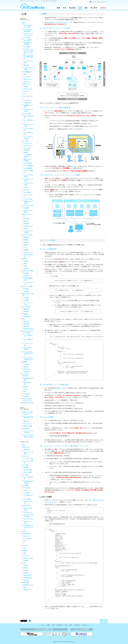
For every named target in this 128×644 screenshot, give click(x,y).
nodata (25, 490)
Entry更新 (26, 289)
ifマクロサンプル (28, 512)
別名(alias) (26, 65)
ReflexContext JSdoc (28, 403)
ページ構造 (25, 465)
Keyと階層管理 (28, 40)
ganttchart (26, 580)
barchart (26, 568)
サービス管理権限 (28, 166)
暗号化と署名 (26, 582)
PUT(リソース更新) (28, 286)
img (25, 548)
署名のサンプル (28, 590)
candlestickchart (28, 577)
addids (25, 266)
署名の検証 (27, 326)
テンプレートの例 (28, 458)
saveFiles (26, 386)
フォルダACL (27, 100)
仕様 (80, 8)
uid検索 (26, 152)
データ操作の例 (27, 307)
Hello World (27, 449)
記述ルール (27, 414)
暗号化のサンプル (28, 585)
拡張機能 (25, 551)
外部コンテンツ (28, 82)
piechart (26, 565)
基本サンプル (26, 447)
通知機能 (25, 362)
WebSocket (27, 369)
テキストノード (28, 424)
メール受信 (27, 394)
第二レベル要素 (28, 472)
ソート (25, 247)
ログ (25, 94)
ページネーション (28, 252)
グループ (26, 91)
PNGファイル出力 (28, 558)
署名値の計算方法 (28, 329)
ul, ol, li (25, 546)
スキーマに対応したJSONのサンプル (28, 354)
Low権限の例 (27, 103)
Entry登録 (26, 273)
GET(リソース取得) (28, 235)
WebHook (26, 367)
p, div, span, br (27, 538)
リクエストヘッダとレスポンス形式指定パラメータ (28, 51)
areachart (26, 573)
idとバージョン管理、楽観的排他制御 (28, 57)
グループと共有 (27, 113)
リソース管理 (26, 38)
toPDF (25, 389)
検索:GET (26, 311)
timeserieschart (28, 575)
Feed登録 (26, 276)
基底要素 (26, 467)
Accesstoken (27, 218)
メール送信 (27, 364)
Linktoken (26, 221)
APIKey (26, 228)
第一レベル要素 (28, 470)
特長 (65, 8)
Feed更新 (26, 291)
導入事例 (94, 8)
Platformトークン (28, 226)
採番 (25, 74)
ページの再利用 (27, 499)
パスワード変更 (28, 199)
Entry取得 (26, 237)
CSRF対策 (26, 208)
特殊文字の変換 (28, 426)
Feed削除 (26, 300)
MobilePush (27, 372)
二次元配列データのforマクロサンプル (28, 527)
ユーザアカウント (28, 146)
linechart (26, 570)
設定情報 (26, 86)
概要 (59, 8)
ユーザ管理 (25, 141)
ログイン (26, 187)
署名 (24, 319)
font (25, 541)
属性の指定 (27, 421)
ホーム (43, 625)
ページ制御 (25, 485)
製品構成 (72, 8)
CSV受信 (26, 396)
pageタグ (25, 531)
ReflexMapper (26, 428)
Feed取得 (26, 240)
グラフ (24, 563)
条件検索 (26, 242)
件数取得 (26, 250)
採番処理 (25, 259)
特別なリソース (27, 84)
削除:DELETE (27, 316)
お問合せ (103, 8)
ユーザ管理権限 (28, 168)
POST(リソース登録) (28, 271)
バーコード (27, 555)
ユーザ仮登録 (27, 192)
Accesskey (26, 223)
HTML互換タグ (26, 533)
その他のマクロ (27, 505)
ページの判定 (27, 488)
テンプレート (26, 456)
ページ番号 (27, 493)
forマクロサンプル (28, 519)
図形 (25, 553)
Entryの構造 (27, 47)
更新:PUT (26, 314)
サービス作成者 (28, 163)
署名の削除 (27, 324)
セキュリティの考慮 (28, 205)
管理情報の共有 (28, 72)
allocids (26, 261)
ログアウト (27, 190)
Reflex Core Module (28, 412)
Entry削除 (26, 298)
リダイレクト (27, 77)
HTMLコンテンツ (28, 89)
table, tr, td (26, 536)
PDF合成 (26, 560)
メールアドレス (28, 143)
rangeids (26, 268)
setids (25, 263)
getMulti (26, 245)
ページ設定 (25, 475)
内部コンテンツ (28, 79)
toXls (25, 391)
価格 (86, 8)
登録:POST (27, 309)
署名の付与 (27, 321)
